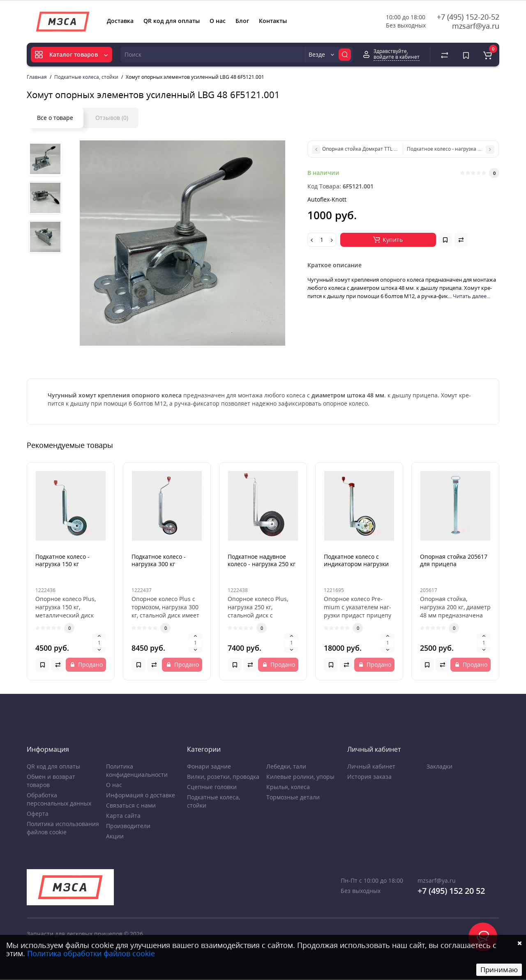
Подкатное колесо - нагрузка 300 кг (159, 560)
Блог (242, 21)
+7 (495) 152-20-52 (468, 17)
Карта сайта (123, 816)
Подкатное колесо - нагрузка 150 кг (62, 560)
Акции (115, 836)
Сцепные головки (212, 787)
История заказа (369, 777)
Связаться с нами (131, 805)
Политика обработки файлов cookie (91, 953)
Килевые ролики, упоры (300, 777)
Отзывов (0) (112, 118)
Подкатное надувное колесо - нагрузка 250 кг (262, 560)
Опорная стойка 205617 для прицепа (454, 560)
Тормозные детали (293, 797)
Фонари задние (209, 766)
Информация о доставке (141, 795)
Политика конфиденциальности (137, 770)
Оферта (38, 814)
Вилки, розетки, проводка (223, 777)
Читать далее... (472, 296)
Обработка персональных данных (59, 799)
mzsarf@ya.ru (476, 26)
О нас (218, 21)
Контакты (273, 21)
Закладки (439, 766)
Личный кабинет (371, 766)
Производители (128, 826)
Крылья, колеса (288, 787)
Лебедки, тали (286, 766)
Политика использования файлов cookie (63, 828)
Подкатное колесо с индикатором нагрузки (356, 560)
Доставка (120, 21)
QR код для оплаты (172, 21)
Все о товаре (55, 118)
